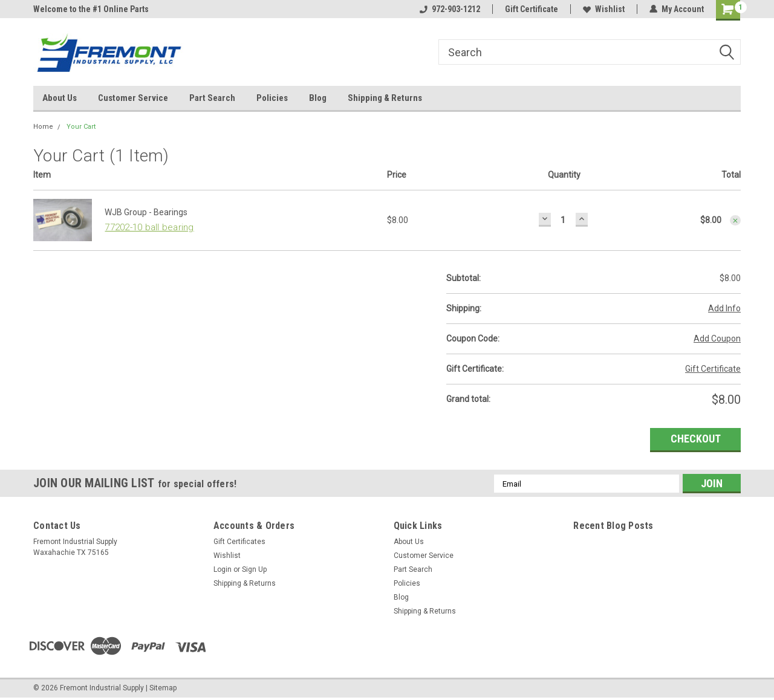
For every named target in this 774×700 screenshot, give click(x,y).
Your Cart (81, 127)
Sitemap (163, 688)
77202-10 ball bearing (149, 227)
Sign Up (254, 569)
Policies (272, 98)
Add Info (724, 308)
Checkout (696, 439)
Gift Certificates (239, 542)
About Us (60, 98)
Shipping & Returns (385, 98)
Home (43, 127)
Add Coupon (717, 339)
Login (223, 569)
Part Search (212, 98)
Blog (318, 98)
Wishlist (604, 9)
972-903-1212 (450, 9)
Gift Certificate (532, 9)
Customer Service (133, 98)
